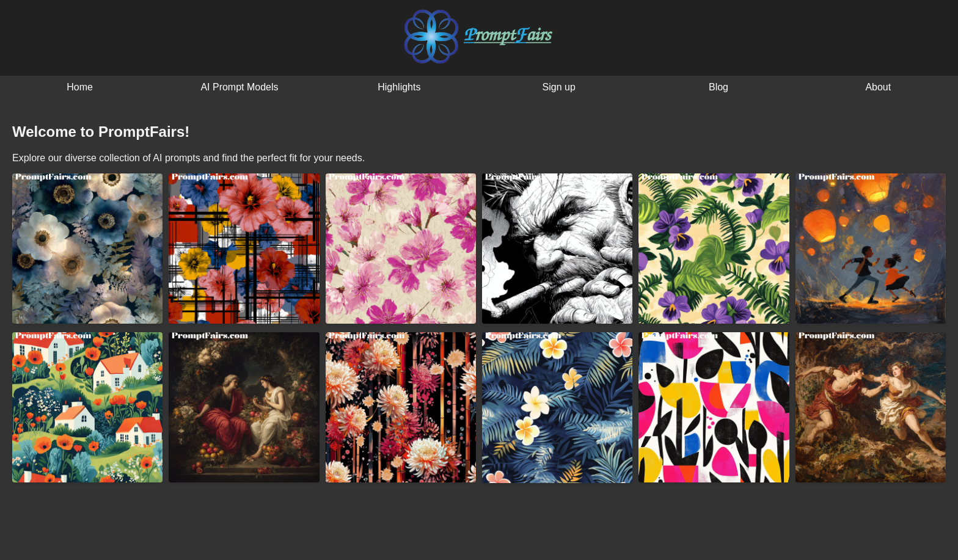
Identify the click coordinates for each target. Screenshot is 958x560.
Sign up (559, 87)
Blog (718, 87)
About (878, 87)
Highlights (399, 87)
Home (80, 87)
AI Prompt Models (239, 87)
